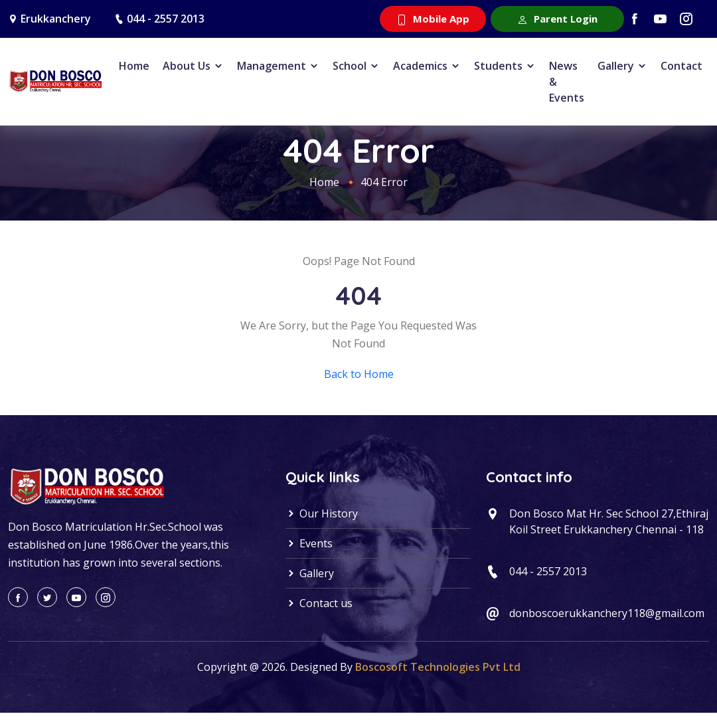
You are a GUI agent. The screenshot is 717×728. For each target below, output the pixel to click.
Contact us (319, 603)
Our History (322, 513)
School (356, 66)
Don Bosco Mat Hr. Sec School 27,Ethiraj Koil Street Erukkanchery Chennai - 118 (609, 521)
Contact (681, 66)
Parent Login (557, 19)
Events (309, 543)
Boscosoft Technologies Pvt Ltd (438, 667)
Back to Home (359, 374)
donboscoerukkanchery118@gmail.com (607, 613)
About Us (193, 66)
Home (134, 66)
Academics (427, 66)
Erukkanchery (56, 19)
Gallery (622, 66)
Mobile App (433, 19)
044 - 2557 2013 (166, 19)
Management (278, 66)
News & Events (567, 82)
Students (505, 66)
